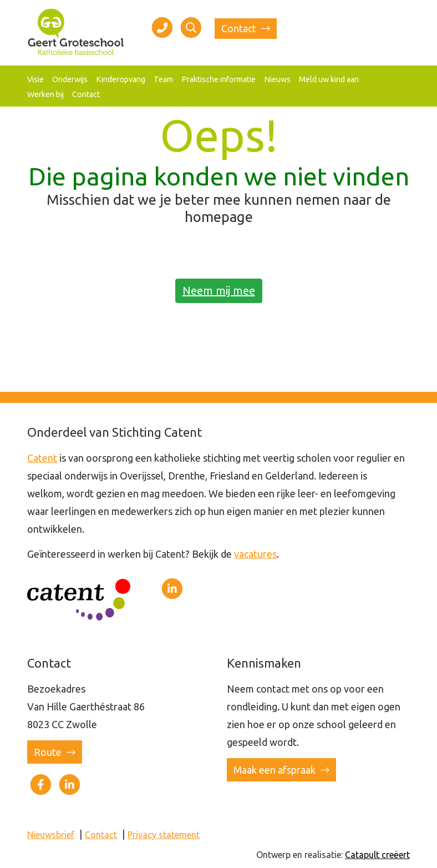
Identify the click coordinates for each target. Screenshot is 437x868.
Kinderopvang (121, 79)
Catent (42, 458)
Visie (35, 79)
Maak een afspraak (281, 770)
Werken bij (45, 94)
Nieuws (277, 79)
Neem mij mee (219, 291)
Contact (246, 28)
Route (55, 752)
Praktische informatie (218, 79)
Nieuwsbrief (51, 835)
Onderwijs (70, 79)
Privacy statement (164, 835)
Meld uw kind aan (329, 79)
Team (163, 79)
